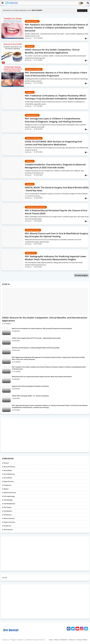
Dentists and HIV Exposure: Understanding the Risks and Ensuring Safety (36, 348)
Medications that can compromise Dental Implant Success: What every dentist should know (42, 377)
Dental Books (8, 470)
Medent (6, 489)
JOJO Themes (40, 640)
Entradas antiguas (81, 275)
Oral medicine (8, 511)
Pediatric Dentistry (9, 522)
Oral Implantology (9, 496)
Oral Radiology (8, 500)
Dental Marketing (9, 474)
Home (51, 640)
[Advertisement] (45, 435)
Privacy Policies (82, 640)
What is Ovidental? (61, 640)
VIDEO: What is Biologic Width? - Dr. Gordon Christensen (30, 396)
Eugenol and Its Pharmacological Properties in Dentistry (30, 386)
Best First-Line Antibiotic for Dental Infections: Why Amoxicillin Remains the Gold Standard (42, 328)
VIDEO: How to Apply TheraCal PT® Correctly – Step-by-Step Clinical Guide (36, 338)
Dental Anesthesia (9, 467)
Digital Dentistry (9, 481)
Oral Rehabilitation (9, 504)
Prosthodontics (8, 530)
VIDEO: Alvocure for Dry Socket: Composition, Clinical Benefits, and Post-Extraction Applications (45, 319)
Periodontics (8, 526)
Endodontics (8, 485)
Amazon (6, 463)
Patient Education (9, 518)
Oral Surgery (8, 507)
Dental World (8, 478)
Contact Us (72, 640)
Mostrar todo (82, 10)
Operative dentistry (10, 493)
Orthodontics (8, 515)
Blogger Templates (17, 640)
